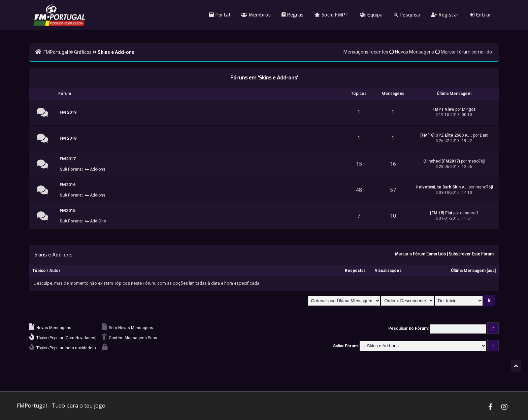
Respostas (355, 271)
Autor (55, 271)
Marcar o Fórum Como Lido (420, 254)
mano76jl (476, 161)
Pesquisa (407, 15)
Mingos (469, 109)
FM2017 (68, 159)
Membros (256, 15)
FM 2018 (68, 138)
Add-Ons (98, 221)
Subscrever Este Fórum (471, 254)
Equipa (371, 15)
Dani (484, 135)
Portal (220, 15)
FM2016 (68, 185)
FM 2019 (68, 112)
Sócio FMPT (332, 15)
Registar (445, 15)
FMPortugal (56, 52)
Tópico (39, 271)
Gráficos (83, 52)
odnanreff (469, 213)
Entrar (481, 15)
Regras (292, 15)
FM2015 (68, 211)
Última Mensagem (468, 271)
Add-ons (98, 169)
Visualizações (388, 271)
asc (491, 271)
